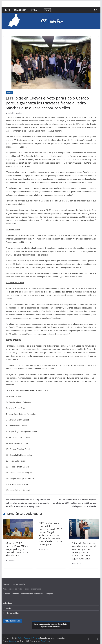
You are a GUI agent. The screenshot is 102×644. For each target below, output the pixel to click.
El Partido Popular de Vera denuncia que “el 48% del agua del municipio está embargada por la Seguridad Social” (84, 551)
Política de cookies (11, 613)
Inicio (8, 10)
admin (20, 113)
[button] (39, 10)
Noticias (34, 10)
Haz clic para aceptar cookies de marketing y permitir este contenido (51, 625)
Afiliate (47, 10)
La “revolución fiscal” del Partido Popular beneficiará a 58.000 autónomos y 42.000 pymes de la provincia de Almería (76, 503)
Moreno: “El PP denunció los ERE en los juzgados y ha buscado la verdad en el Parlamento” (18, 549)
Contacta (7, 608)
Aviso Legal (8, 603)
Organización (20, 10)
